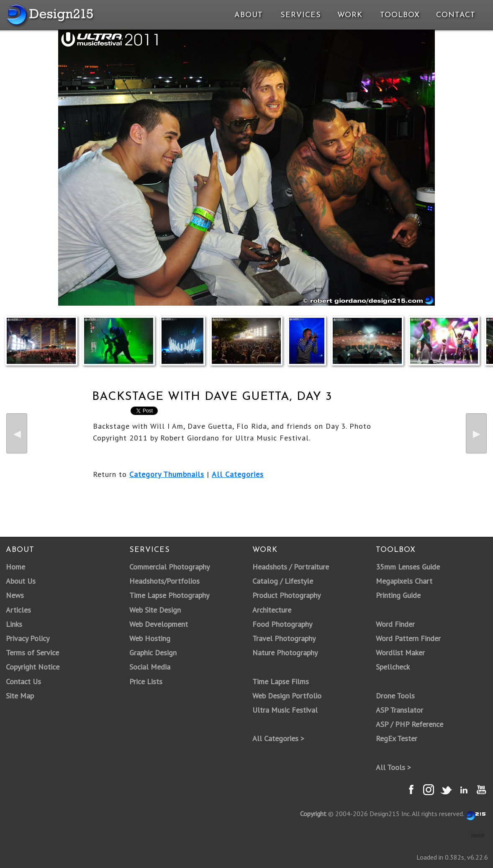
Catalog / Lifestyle (283, 581)
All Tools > (393, 767)
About (249, 15)
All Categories (238, 474)
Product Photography (286, 595)
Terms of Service (32, 653)
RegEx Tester (397, 738)
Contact (455, 15)
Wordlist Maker (400, 653)
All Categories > (278, 738)
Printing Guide (398, 595)
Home (15, 567)
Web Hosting (150, 638)
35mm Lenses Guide (408, 567)
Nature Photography (285, 653)
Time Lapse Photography (169, 595)
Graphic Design (153, 653)
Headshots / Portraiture (291, 567)
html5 (478, 836)
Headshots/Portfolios (164, 581)
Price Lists (146, 681)
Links (14, 624)
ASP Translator (399, 710)
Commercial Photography (169, 567)
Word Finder (395, 624)
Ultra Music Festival (285, 710)
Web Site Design (155, 610)
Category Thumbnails (167, 474)
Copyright (313, 814)
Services (301, 15)
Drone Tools (395, 696)
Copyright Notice (33, 667)
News (15, 595)
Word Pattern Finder (408, 638)
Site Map (20, 696)
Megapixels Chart (404, 581)
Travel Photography (284, 638)
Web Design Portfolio (287, 696)
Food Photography (282, 624)
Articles (18, 610)
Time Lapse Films (281, 681)
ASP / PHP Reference (410, 724)
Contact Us (23, 681)
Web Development (159, 624)
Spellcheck (393, 667)
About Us (21, 581)
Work (350, 15)
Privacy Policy (28, 638)
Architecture (272, 610)
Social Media (150, 667)
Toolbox (400, 15)
